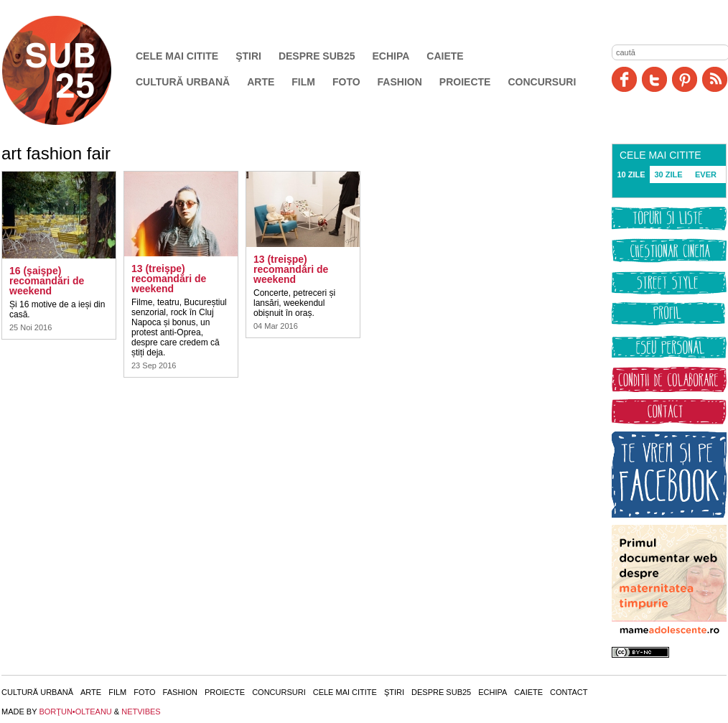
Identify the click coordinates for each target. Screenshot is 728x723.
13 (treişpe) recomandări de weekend (169, 279)
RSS (715, 79)
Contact (569, 692)
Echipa (391, 56)
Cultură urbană (183, 82)
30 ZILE (668, 174)
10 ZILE (631, 174)
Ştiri (248, 56)
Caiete (445, 56)
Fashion (400, 82)
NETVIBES (141, 712)
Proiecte (465, 82)
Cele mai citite (177, 56)
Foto (346, 82)
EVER (706, 174)
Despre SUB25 (317, 56)
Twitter (654, 79)
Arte (261, 82)
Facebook (624, 79)
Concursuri (542, 82)
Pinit (685, 79)
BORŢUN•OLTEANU (75, 712)
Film (303, 82)
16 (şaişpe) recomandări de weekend (47, 281)
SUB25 (73, 70)
